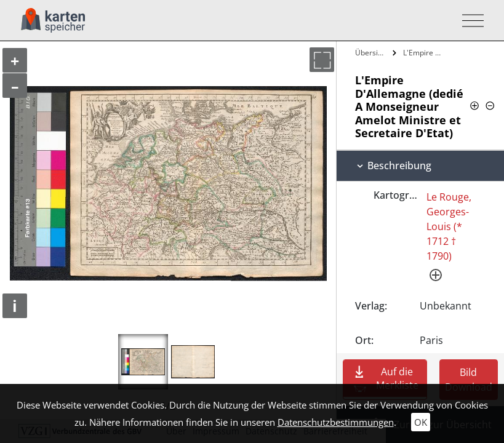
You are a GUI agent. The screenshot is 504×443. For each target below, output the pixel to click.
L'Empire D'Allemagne (424, 53)
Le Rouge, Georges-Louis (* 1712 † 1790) (449, 226)
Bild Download (469, 380)
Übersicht (372, 53)
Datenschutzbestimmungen (336, 422)
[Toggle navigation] (469, 21)
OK (421, 422)
